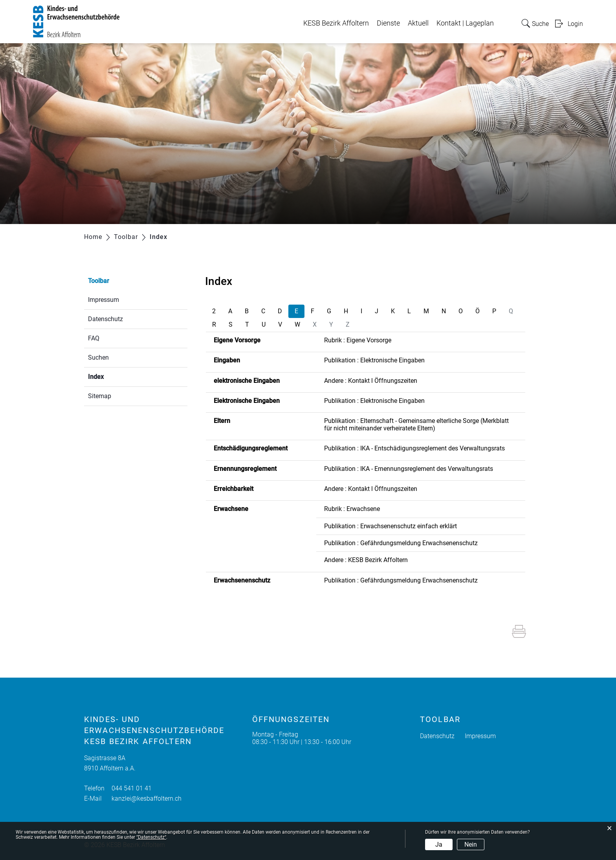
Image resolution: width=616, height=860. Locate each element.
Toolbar (99, 281)
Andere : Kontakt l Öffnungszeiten (371, 381)
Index (115, 376)
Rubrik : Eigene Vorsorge (358, 340)
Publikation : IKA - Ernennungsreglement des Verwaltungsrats (409, 469)
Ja (439, 844)
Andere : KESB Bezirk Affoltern (366, 560)
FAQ (94, 338)
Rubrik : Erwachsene (352, 509)
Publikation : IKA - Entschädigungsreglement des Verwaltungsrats (414, 448)
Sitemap (100, 396)
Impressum (104, 300)
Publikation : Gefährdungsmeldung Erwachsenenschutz (401, 543)
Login (575, 24)
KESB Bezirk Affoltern (336, 23)
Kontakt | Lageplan (465, 23)
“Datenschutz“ (151, 837)
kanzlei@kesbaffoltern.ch (147, 798)
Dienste (388, 23)
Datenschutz (105, 319)
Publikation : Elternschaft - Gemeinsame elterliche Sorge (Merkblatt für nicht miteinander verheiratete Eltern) (416, 424)
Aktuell (418, 23)
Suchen (98, 357)
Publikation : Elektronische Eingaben (374, 360)
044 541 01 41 (132, 788)
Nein (471, 844)
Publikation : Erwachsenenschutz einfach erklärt (390, 526)
